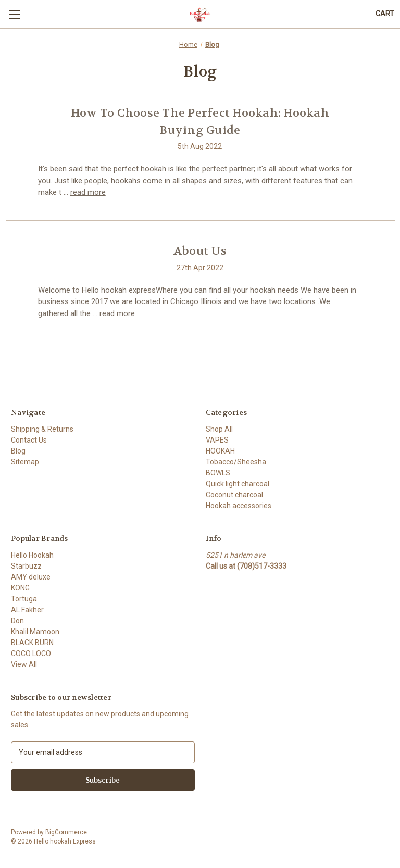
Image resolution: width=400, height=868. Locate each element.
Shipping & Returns (42, 429)
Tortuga (24, 599)
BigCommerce (66, 832)
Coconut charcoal (234, 495)
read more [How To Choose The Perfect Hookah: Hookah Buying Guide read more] (88, 192)
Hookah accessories (239, 506)
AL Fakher (27, 610)
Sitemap (25, 462)
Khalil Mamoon (35, 632)
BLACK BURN (32, 643)
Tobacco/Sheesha (236, 462)
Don (17, 621)
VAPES (217, 440)
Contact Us (29, 440)
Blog (18, 451)
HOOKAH (220, 451)
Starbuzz (26, 566)
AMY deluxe (31, 577)
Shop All (219, 429)
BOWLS (218, 473)
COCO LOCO (31, 653)
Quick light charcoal (238, 484)
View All (24, 664)
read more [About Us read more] (117, 313)
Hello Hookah (32, 555)
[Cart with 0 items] (385, 14)
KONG (20, 588)
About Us (200, 251)
